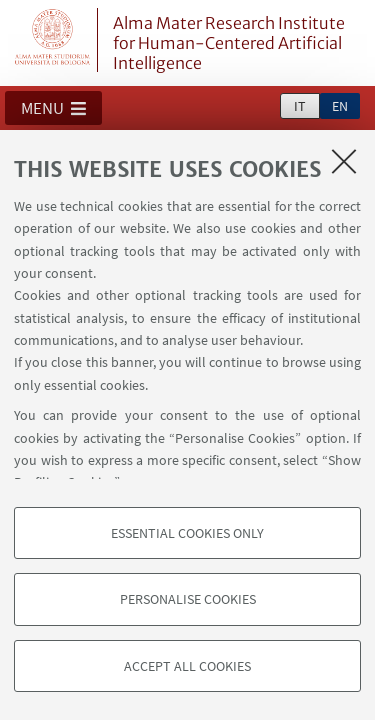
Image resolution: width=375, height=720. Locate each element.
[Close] (344, 161)
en (340, 106)
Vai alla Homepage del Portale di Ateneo (53, 40)
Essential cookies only (187, 533)
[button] (53, 108)
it (300, 106)
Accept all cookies (187, 666)
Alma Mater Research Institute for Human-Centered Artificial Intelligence (229, 43)
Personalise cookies (188, 599)
